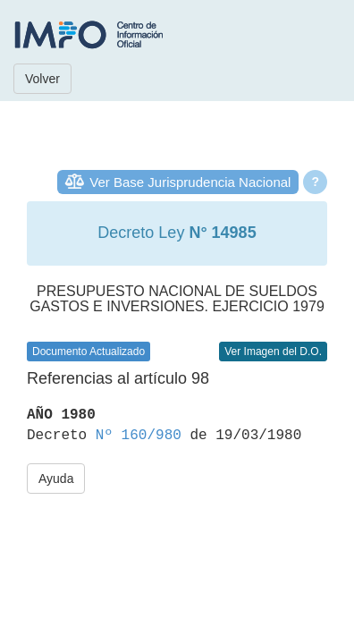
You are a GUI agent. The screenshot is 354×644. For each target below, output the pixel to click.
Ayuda (56, 479)
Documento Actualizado (88, 352)
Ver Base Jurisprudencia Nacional (190, 182)
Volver (42, 79)
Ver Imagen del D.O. (273, 352)
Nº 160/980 (139, 436)
